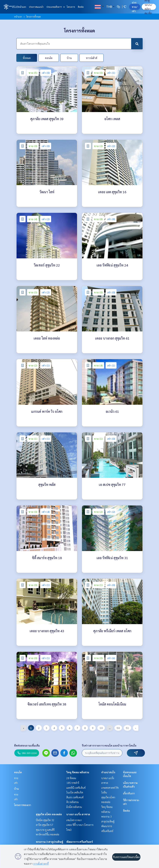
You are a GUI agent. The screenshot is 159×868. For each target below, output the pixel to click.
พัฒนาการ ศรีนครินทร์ (80, 842)
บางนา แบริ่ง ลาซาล (78, 814)
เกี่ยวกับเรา (129, 793)
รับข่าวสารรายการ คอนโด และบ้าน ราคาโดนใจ (109, 745)
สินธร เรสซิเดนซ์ (75, 797)
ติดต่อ (81, 7)
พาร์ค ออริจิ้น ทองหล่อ (48, 834)
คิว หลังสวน (73, 802)
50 (118, 728)
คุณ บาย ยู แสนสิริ (45, 830)
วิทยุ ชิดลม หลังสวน (78, 772)
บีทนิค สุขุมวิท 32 (45, 820)
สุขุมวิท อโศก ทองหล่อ (49, 814)
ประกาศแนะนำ (36, 7)
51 (127, 728)
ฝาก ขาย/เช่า (135, 7)
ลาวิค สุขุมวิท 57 (45, 825)
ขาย (16, 778)
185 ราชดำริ (73, 783)
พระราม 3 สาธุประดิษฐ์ (50, 842)
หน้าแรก (22, 7)
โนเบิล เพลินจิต (75, 792)
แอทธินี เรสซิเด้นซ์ (76, 788)
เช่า (16, 783)
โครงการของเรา (23, 805)
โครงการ (71, 7)
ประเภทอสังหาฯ (55, 7)
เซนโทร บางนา (74, 820)
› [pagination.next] (136, 728)
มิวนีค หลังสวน (74, 807)
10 (101, 728)
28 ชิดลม (71, 778)
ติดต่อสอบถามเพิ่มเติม (27, 745)
